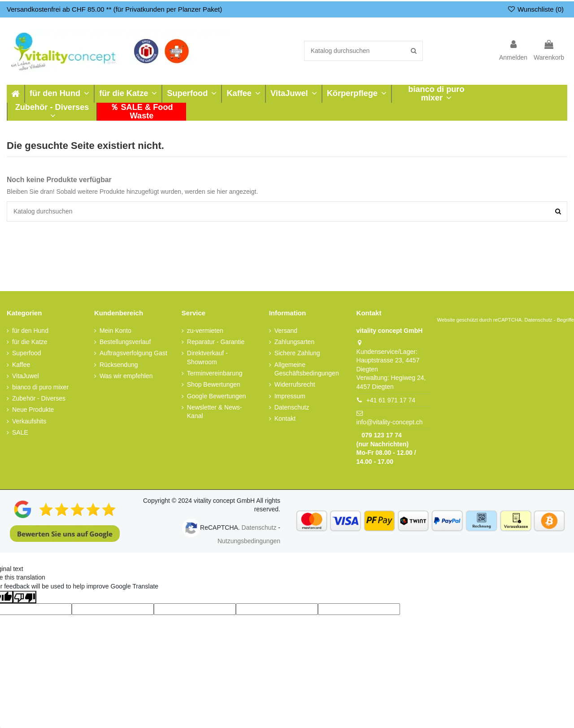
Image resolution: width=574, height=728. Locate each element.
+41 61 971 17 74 (391, 400)
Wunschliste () (535, 9)
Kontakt (285, 418)
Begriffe (565, 320)
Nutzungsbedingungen (249, 541)
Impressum (290, 396)
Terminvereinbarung (215, 373)
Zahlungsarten (295, 342)
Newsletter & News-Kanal (215, 412)
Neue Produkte (33, 410)
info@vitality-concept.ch (390, 422)
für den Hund (30, 331)
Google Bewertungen (217, 396)
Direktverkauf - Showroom (207, 357)
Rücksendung (119, 365)
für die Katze (30, 342)
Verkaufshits (29, 421)
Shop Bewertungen (214, 384)
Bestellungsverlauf (125, 342)
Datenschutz (292, 407)
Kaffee (21, 365)
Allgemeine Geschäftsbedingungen (307, 369)
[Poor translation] (25, 597)
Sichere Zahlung (297, 353)
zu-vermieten (205, 331)
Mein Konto (115, 331)
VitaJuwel (26, 376)
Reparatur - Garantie (216, 342)
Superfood (27, 353)
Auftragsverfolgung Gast (133, 353)
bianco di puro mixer (40, 387)
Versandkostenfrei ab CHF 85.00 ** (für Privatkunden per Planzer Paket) (114, 9)
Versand (286, 331)
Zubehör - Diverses (39, 398)
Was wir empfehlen (126, 376)
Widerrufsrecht (295, 384)
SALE (20, 432)
